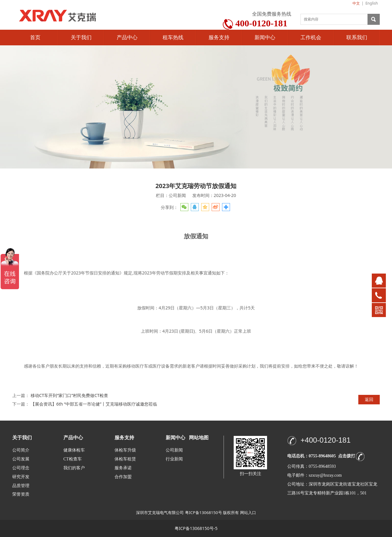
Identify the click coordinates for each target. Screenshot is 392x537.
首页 (35, 38)
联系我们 (357, 38)
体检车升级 (125, 450)
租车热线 (173, 38)
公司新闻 (174, 450)
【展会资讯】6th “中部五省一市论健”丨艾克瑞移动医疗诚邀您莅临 (94, 404)
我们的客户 (74, 468)
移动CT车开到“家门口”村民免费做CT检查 (69, 395)
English (372, 3)
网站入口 (248, 512)
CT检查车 (73, 459)
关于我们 (81, 38)
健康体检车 (74, 450)
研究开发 (21, 477)
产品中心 (127, 38)
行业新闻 (174, 459)
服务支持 (219, 38)
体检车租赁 (125, 459)
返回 (369, 399)
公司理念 (21, 468)
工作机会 (311, 38)
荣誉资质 (21, 494)
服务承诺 (123, 468)
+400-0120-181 (325, 440)
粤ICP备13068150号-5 (196, 528)
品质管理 (21, 485)
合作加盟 (123, 477)
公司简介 (21, 450)
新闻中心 (265, 38)
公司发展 (21, 459)
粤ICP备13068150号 (204, 512)
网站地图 (199, 438)
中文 (356, 3)
